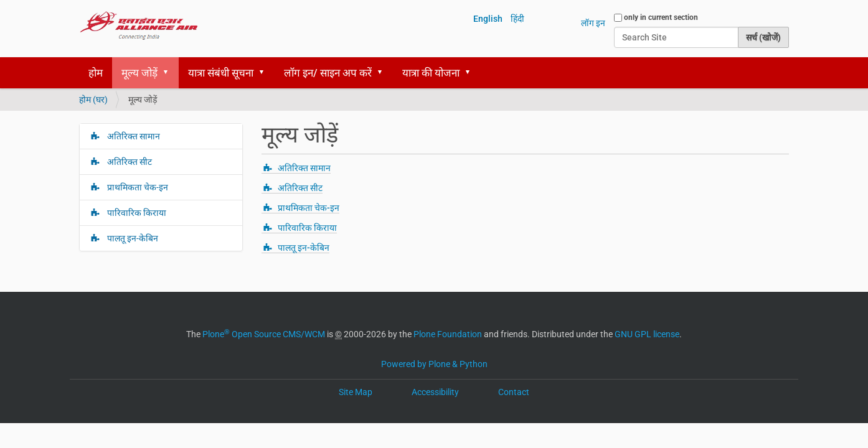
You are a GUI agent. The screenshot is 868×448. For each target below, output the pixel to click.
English (488, 19)
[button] (170, 73)
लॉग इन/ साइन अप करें (328, 73)
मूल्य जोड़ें (139, 73)
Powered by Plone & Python (434, 364)
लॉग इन (593, 23)
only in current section (661, 17)
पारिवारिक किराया (307, 228)
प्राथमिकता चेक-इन (309, 208)
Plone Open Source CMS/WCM (264, 334)
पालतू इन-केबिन (304, 248)
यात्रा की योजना (431, 73)
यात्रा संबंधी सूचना (221, 73)
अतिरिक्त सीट (300, 188)
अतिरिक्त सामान (304, 168)
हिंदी (517, 19)
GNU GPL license (647, 334)
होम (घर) (93, 100)
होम (96, 73)
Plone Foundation (448, 334)
